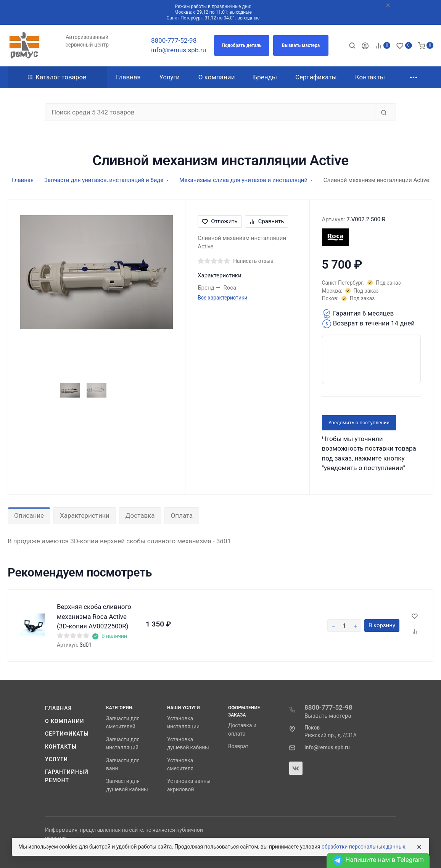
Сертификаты (67, 734)
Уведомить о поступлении (359, 423)
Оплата (182, 515)
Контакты (61, 747)
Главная (58, 708)
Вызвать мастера (328, 716)
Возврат (238, 746)
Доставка (140, 515)
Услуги (56, 759)
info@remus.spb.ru (179, 50)
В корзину (382, 625)
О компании (65, 721)
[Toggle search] (352, 45)
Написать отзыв (253, 261)
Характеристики (85, 515)
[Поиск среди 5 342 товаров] (210, 112)
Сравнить (267, 221)
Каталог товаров (57, 77)
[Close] (419, 847)
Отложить (220, 221)
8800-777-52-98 (174, 40)
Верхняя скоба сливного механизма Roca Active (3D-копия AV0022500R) (94, 616)
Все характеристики (222, 298)
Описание (29, 515)
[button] (242, 45)
